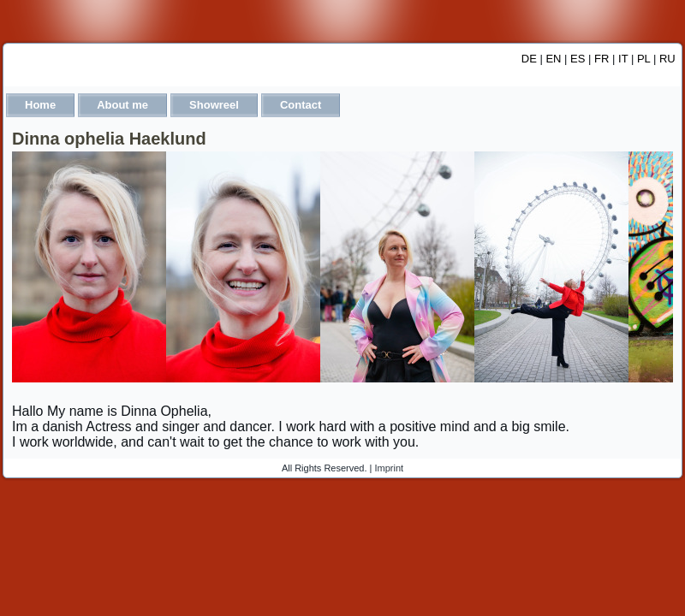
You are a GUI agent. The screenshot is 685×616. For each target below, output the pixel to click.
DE (529, 59)
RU (667, 59)
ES (578, 59)
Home (40, 105)
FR (602, 59)
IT (623, 59)
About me (122, 105)
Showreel (214, 105)
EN (553, 59)
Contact (301, 105)
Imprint (390, 468)
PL (643, 59)
